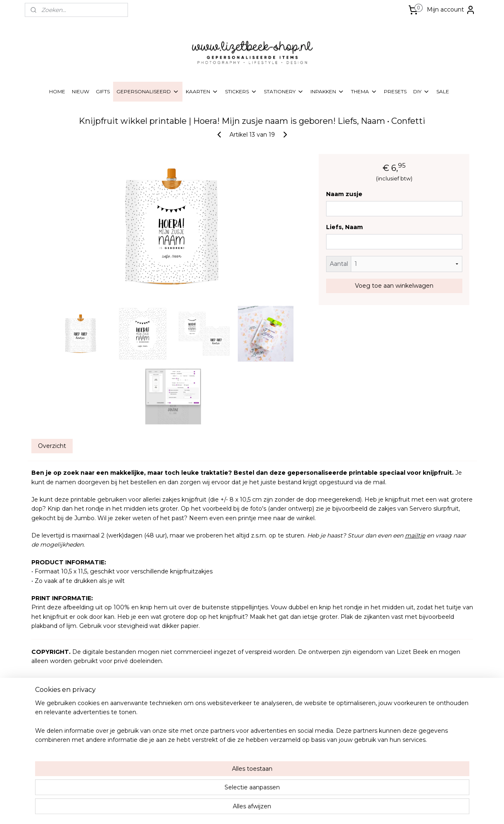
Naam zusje (344, 194)
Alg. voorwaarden (231, 745)
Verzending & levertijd (236, 737)
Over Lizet (222, 721)
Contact (220, 776)
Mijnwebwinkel (335, 809)
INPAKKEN (327, 92)
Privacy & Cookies (231, 752)
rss (232, 809)
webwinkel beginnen (263, 809)
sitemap (217, 809)
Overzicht (52, 446)
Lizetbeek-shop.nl (420, 714)
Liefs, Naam (344, 227)
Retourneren (225, 760)
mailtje (415, 535)
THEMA (364, 92)
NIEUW (80, 91)
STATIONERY (284, 92)
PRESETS (395, 91)
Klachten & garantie (234, 768)
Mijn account (451, 10)
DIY (421, 92)
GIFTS (103, 91)
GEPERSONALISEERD (148, 92)
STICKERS (241, 92)
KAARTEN (202, 92)
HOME (57, 91)
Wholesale (222, 729)
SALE (443, 91)
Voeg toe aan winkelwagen (394, 286)
